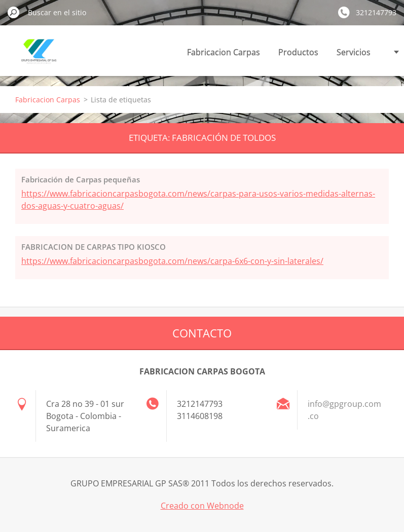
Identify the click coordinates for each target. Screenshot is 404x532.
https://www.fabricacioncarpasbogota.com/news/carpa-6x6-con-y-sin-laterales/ (172, 261)
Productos (298, 52)
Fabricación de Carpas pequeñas (81, 179)
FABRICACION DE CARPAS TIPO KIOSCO (94, 247)
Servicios (354, 52)
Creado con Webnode (202, 506)
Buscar (14, 12)
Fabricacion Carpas (224, 52)
